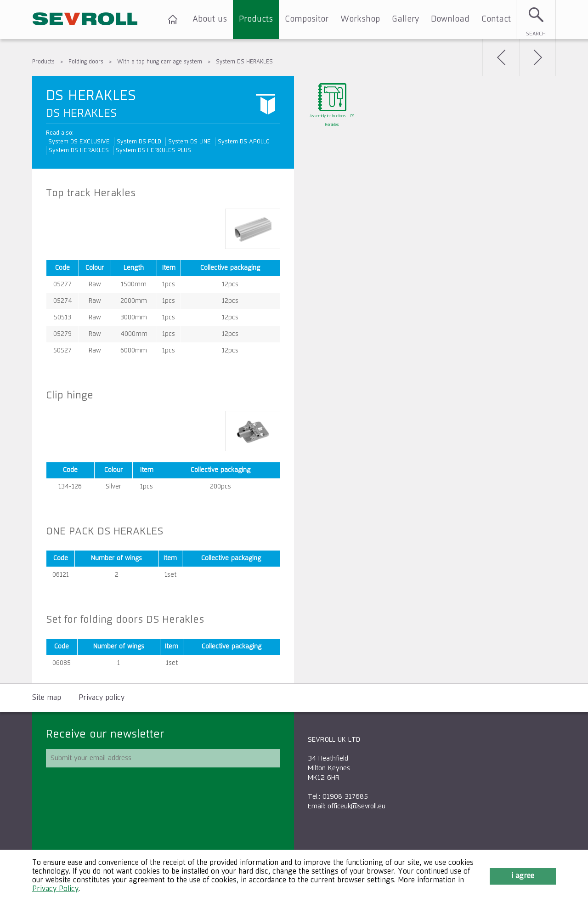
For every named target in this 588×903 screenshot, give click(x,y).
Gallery (405, 19)
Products (256, 19)
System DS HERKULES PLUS (153, 150)
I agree (523, 876)
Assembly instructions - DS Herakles (332, 121)
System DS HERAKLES (244, 62)
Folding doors (86, 62)
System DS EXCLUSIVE (79, 142)
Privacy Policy (55, 889)
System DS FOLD (139, 142)
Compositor (307, 19)
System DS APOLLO (244, 142)
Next (537, 57)
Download (450, 19)
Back (501, 57)
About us (210, 19)
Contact (496, 19)
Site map (47, 698)
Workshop (360, 19)
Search (536, 34)
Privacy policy (102, 698)
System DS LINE (189, 142)
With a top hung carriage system (160, 62)
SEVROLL (85, 20)
